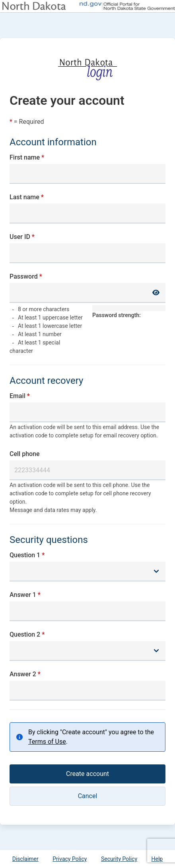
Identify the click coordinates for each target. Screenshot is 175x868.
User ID (20, 237)
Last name (24, 197)
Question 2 (25, 634)
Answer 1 (23, 595)
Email (17, 396)
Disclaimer (25, 859)
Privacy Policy (70, 859)
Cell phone (25, 454)
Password (24, 276)
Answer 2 (23, 674)
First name (25, 157)
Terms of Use (47, 742)
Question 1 (25, 555)
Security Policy (119, 859)
